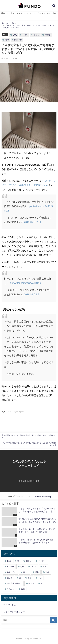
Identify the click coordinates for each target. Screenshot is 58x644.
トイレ (37, 35)
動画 (22, 567)
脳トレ (29, 561)
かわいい (11, 589)
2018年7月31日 (32, 222)
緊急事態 (18, 40)
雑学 (3, 13)
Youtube (10, 567)
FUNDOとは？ (11, 605)
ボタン (48, 35)
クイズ (41, 561)
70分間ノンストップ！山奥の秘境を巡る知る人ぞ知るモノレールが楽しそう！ (28, 436)
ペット (31, 583)
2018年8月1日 (32, 294)
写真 (23, 589)
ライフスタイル (44, 13)
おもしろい (12, 572)
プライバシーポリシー (14, 612)
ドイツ (25, 35)
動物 (54, 13)
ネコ (43, 583)
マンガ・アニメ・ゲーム (26, 13)
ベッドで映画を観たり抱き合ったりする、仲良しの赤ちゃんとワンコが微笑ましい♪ (29, 444)
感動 (37, 572)
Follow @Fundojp (43, 496)
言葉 (30, 578)
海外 (7, 40)
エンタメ (11, 13)
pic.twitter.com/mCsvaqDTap (25, 283)
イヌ (40, 578)
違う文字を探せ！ (14, 583)
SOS (15, 35)
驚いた (5, 34)
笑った (26, 572)
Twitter (33, 567)
